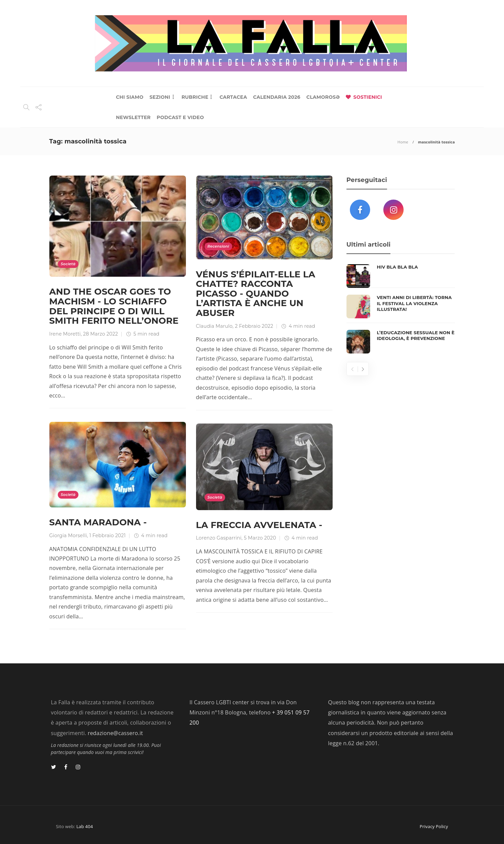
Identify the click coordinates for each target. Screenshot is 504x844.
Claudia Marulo (214, 326)
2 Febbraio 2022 (254, 326)
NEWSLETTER (133, 117)
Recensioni (218, 246)
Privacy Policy (434, 826)
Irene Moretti (65, 334)
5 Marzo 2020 (260, 538)
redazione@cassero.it (115, 733)
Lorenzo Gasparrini (219, 538)
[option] (401, 309)
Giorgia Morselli (68, 535)
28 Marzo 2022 (101, 334)
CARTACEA (233, 97)
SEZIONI (160, 97)
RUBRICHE (195, 97)
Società (68, 264)
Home (403, 142)
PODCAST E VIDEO (181, 117)
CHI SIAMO (130, 97)
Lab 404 (85, 826)
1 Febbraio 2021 (107, 535)
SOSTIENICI (368, 97)
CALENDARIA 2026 (277, 97)
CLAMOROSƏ (323, 97)
